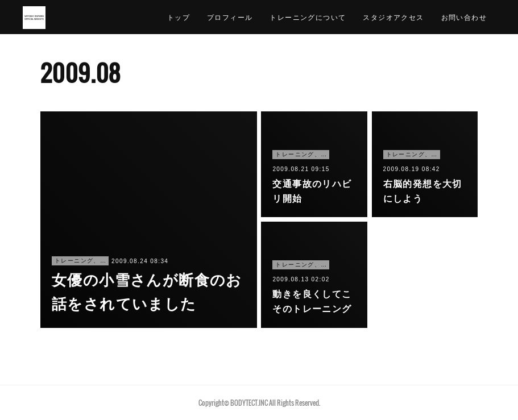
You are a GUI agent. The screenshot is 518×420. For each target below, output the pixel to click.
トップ (179, 17)
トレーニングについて (308, 17)
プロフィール (230, 17)
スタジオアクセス (393, 17)
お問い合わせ (464, 17)
